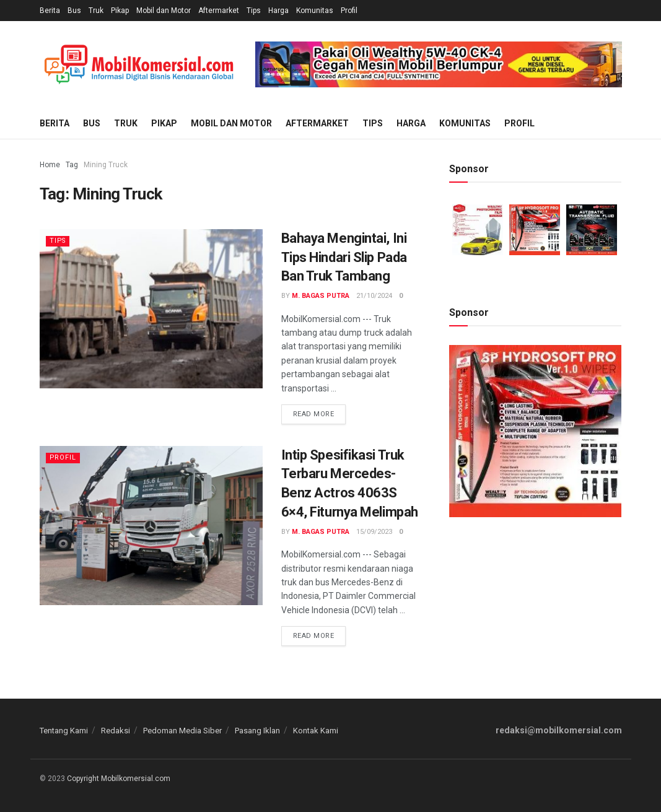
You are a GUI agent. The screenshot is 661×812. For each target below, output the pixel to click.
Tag (72, 165)
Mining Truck (106, 165)
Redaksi (116, 731)
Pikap (120, 11)
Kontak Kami (316, 731)
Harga (278, 11)
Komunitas (315, 11)
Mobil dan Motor (164, 11)
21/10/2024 (374, 296)
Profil (349, 11)
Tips (254, 11)
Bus (74, 11)
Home (50, 165)
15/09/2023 (374, 532)
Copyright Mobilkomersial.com (119, 779)
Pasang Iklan (257, 731)
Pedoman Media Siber (182, 731)
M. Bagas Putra (321, 296)
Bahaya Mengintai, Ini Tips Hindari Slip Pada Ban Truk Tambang (344, 257)
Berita (50, 11)
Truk (96, 11)
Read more (314, 414)
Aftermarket (219, 11)
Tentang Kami (64, 731)
